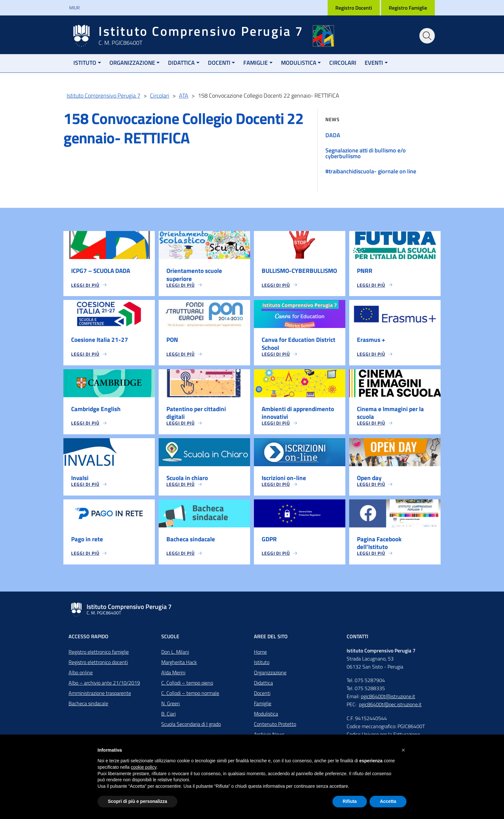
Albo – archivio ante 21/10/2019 (104, 687)
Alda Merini (173, 676)
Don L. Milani (175, 656)
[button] (403, 750)
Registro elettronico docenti (98, 666)
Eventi (374, 63)
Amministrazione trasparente (100, 697)
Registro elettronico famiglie (99, 656)
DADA (333, 135)
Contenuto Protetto (275, 728)
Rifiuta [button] (350, 801)
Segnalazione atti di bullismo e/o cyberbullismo (366, 153)
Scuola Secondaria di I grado (191, 728)
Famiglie (256, 63)
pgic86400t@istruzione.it (388, 700)
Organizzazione (132, 63)
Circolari (343, 63)
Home (260, 656)
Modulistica (299, 63)
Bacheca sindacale (88, 707)
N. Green (171, 707)
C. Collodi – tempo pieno (187, 687)
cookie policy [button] (144, 767)
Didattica (181, 63)
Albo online (81, 676)
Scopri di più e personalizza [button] (137, 801)
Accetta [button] (388, 801)
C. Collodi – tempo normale (190, 697)
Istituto (85, 63)
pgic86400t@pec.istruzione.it (390, 708)
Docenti (219, 63)
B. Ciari (168, 718)
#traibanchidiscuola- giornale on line (371, 171)
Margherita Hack (179, 666)
